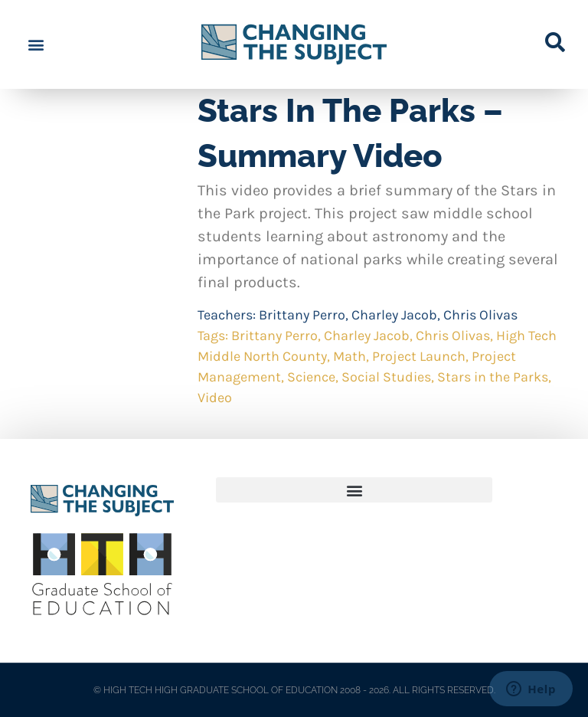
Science (311, 377)
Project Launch (419, 356)
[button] (36, 45)
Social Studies (386, 377)
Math (350, 356)
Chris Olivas (480, 315)
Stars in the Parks (493, 377)
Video (215, 398)
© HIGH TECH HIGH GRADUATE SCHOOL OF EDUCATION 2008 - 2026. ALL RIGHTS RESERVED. (294, 690)
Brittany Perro (302, 315)
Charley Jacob (394, 315)
